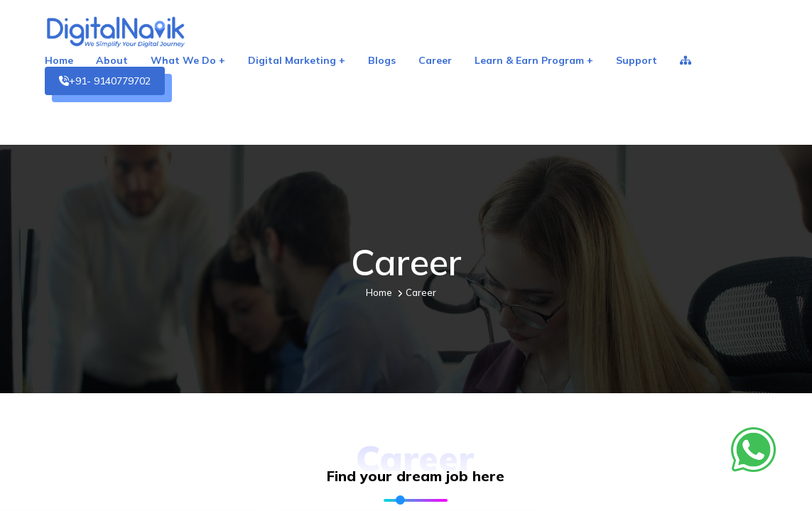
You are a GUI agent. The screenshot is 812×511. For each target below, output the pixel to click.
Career (435, 60)
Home (59, 60)
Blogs (382, 60)
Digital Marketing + (297, 60)
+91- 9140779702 (105, 81)
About (112, 60)
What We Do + (188, 60)
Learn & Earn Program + (534, 60)
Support (637, 60)
